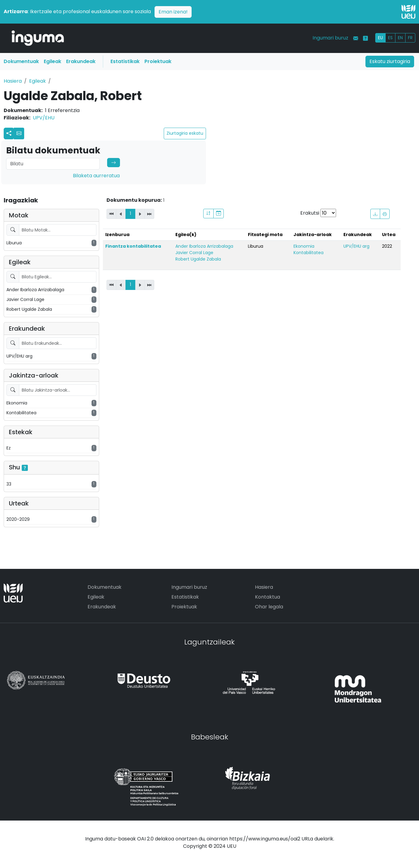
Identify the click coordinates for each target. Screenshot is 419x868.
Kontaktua (267, 597)
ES (390, 38)
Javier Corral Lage (194, 253)
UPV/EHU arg (356, 246)
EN (400, 38)
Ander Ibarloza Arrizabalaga (204, 246)
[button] (19, 133)
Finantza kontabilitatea (133, 246)
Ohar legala (269, 607)
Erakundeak (81, 61)
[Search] (53, 164)
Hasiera (13, 81)
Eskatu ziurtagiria (390, 61)
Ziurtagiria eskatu (185, 133)
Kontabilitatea (309, 253)
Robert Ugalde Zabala (198, 259)
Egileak (52, 61)
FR (410, 38)
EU (380, 38)
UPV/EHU (44, 118)
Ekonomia (304, 246)
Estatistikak (125, 61)
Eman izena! (173, 12)
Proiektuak (158, 61)
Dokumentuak (21, 61)
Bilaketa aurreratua (96, 176)
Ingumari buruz (330, 38)
